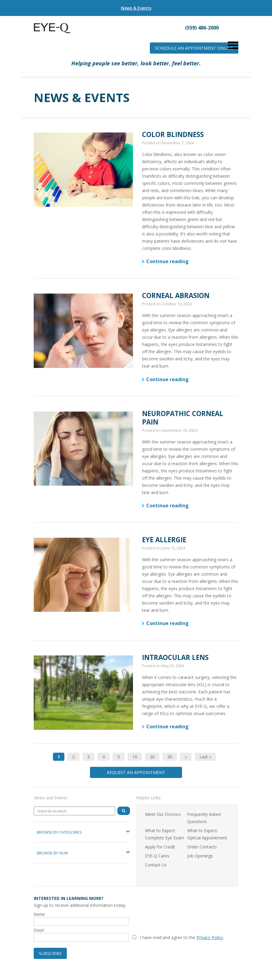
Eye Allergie (164, 540)
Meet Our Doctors (163, 814)
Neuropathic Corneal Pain (183, 418)
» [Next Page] (186, 757)
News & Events (136, 8)
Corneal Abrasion (176, 296)
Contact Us (156, 865)
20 (152, 757)
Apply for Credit (160, 847)
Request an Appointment (136, 772)
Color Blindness (173, 134)
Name (39, 914)
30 (170, 757)
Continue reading (167, 261)
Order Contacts (202, 847)
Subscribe (50, 953)
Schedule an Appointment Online (194, 48)
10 (135, 757)
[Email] (81, 937)
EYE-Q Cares (157, 856)
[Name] (81, 921)
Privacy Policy (210, 937)
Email (39, 930)
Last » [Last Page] (205, 757)
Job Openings (200, 856)
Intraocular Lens (175, 657)
